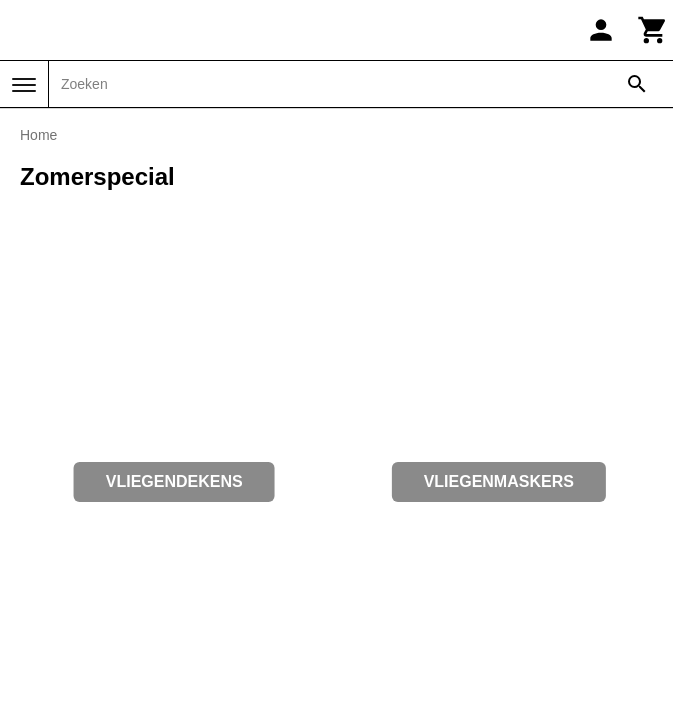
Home (38, 135)
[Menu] (24, 85)
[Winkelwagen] (653, 30)
